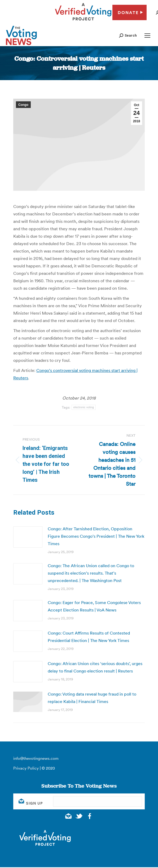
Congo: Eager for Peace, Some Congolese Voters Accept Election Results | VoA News (94, 606)
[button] (128, 35)
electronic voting (84, 407)
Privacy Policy (26, 768)
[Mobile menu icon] (147, 36)
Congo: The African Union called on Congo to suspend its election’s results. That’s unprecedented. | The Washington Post (91, 573)
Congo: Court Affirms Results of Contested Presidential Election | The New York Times (89, 637)
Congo (23, 105)
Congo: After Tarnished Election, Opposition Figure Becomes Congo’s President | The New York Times (96, 536)
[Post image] (28, 537)
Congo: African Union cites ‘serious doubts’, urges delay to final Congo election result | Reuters (95, 667)
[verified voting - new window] (83, 21)
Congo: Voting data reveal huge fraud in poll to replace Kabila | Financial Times (92, 698)
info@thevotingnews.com (36, 758)
